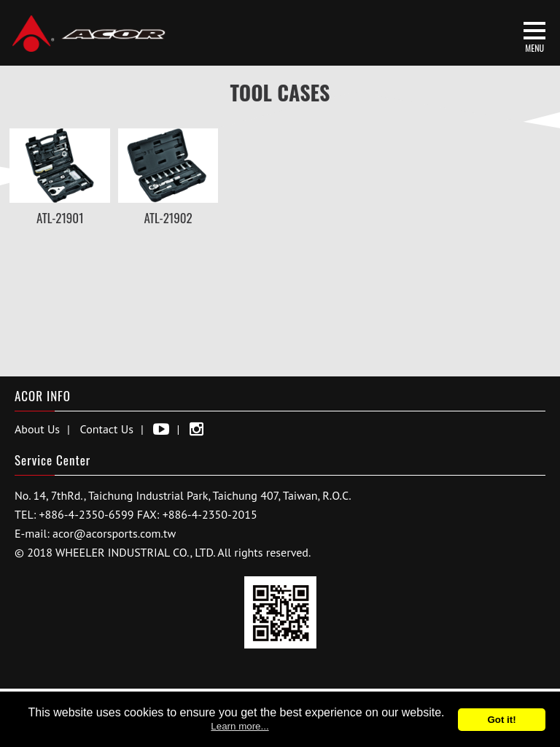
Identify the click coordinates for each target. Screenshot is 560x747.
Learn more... (240, 726)
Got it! (501, 720)
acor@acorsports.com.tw (114, 533)
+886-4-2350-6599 (87, 514)
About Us (37, 429)
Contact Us (107, 429)
